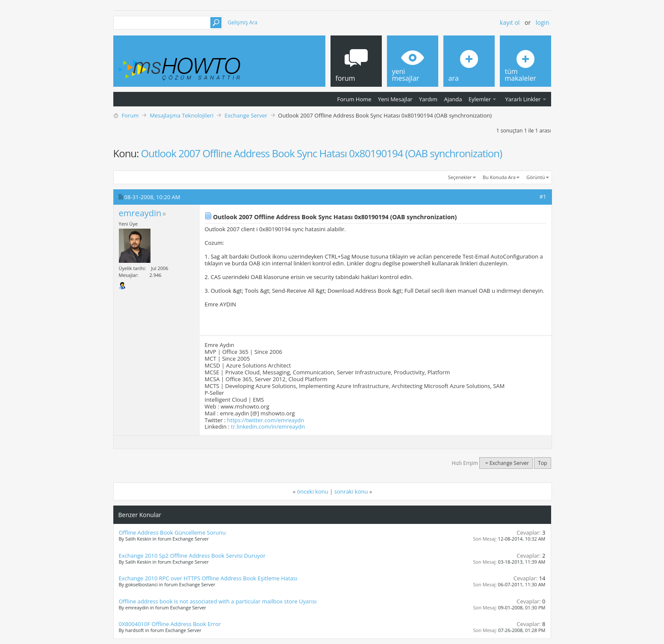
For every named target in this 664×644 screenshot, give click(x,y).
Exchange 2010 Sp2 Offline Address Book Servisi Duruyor (192, 556)
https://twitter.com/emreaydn (266, 420)
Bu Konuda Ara (499, 177)
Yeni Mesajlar (395, 99)
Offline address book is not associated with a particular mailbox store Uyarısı (218, 601)
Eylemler (480, 99)
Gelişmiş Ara (243, 22)
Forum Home (354, 99)
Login (543, 22)
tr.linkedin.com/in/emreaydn (268, 426)
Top (542, 463)
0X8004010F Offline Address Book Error (170, 624)
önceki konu (313, 491)
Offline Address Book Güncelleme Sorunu (173, 532)
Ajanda (453, 99)
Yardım (428, 99)
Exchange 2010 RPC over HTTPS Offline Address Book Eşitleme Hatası (208, 578)
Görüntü (536, 177)
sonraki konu (351, 491)
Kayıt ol (510, 22)
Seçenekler (460, 177)
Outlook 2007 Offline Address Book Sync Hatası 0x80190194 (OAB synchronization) (322, 153)
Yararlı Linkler (523, 99)
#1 (543, 197)
